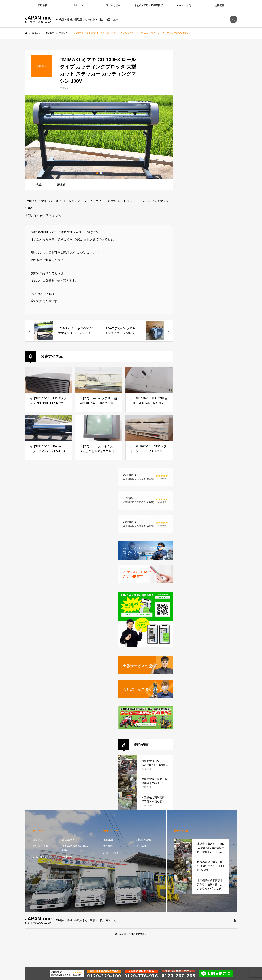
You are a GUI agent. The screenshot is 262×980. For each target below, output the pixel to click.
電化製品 (108, 846)
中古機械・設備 (142, 840)
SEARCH (233, 19)
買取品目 (43, 5)
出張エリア (78, 5)
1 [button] (97, 173)
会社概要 (219, 5)
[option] (99, 137)
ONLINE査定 (184, 5)
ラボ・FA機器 (141, 846)
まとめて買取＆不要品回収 (149, 5)
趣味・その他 (111, 853)
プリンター (65, 88)
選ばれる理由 (113, 5)
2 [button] (101, 173)
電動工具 (108, 840)
